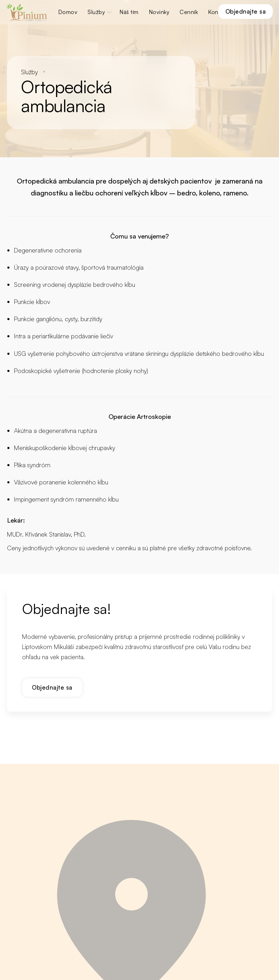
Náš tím (129, 12)
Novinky (159, 12)
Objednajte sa (245, 11)
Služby (97, 12)
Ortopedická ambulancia (56, 179)
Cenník (189, 12)
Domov (68, 12)
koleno (210, 191)
